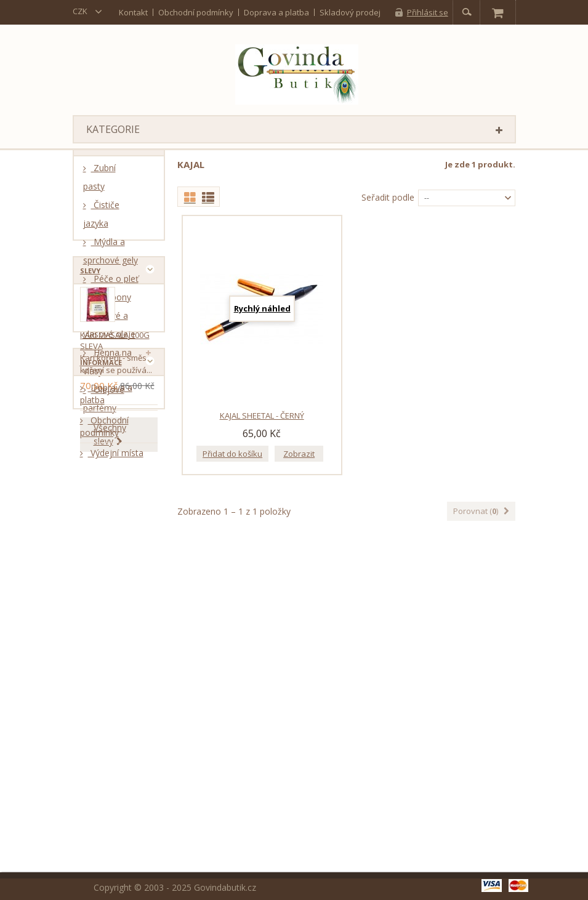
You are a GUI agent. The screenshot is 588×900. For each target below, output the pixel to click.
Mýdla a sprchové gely (111, 255)
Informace (101, 723)
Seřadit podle (388, 197)
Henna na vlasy (107, 365)
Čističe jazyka (101, 218)
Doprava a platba (276, 12)
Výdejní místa (116, 818)
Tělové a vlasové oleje (109, 328)
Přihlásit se (428, 12)
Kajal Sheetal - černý (262, 416)
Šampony (111, 301)
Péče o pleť (115, 282)
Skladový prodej (350, 12)
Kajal (102, 448)
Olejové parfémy (104, 402)
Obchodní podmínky (196, 12)
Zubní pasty (99, 181)
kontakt (133, 12)
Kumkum (110, 430)
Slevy (90, 501)
